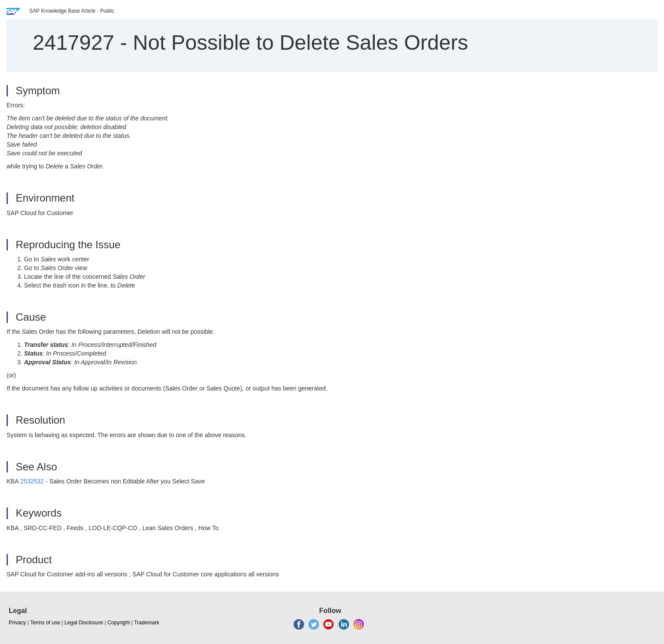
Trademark (147, 623)
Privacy (17, 623)
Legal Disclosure (84, 623)
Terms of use (45, 623)
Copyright (118, 623)
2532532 (32, 481)
